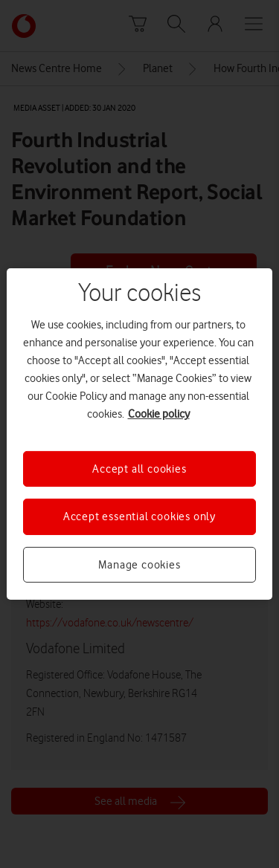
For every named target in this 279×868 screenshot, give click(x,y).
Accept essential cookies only (139, 516)
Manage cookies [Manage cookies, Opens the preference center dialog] (139, 565)
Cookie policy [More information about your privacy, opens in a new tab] (159, 414)
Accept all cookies (139, 469)
